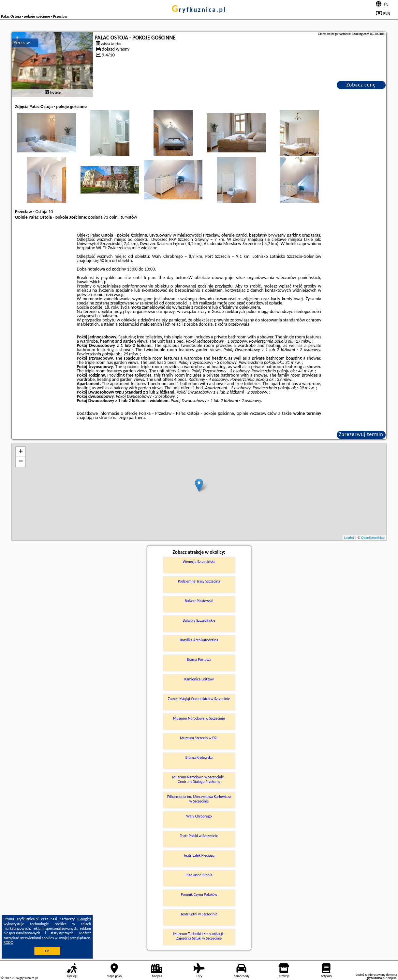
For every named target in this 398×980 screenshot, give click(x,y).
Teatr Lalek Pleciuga (199, 855)
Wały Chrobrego (199, 816)
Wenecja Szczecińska (199, 562)
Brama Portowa (199, 660)
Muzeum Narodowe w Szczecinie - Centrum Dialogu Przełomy (199, 779)
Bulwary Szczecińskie (199, 620)
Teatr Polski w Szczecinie (199, 836)
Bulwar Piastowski (199, 601)
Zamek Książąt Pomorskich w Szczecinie (199, 699)
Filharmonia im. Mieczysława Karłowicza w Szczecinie (199, 799)
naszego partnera (129, 418)
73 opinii (112, 217)
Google (84, 919)
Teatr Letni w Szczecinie (199, 914)
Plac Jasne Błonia (199, 875)
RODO (8, 942)
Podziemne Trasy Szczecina (199, 581)
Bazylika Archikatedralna (199, 640)
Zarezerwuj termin (361, 434)
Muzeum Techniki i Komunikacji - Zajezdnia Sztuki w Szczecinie (199, 936)
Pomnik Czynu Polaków (199, 894)
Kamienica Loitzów (199, 679)
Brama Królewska (199, 757)
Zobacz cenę (361, 85)
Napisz (392, 978)
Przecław (22, 43)
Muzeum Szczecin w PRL (199, 738)
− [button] (21, 462)
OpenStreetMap (373, 538)
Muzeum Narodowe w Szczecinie (199, 718)
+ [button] (21, 452)
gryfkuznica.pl (199, 9)
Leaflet (349, 538)
